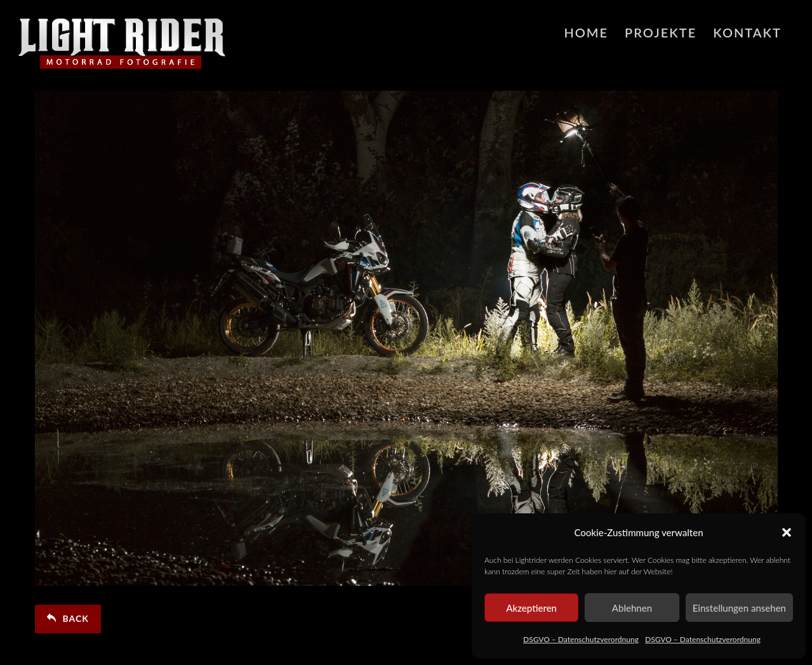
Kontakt (747, 32)
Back (68, 618)
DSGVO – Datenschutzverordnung (581, 639)
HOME (586, 32)
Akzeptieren (531, 608)
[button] (787, 532)
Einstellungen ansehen (739, 608)
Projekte (661, 32)
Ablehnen (632, 608)
